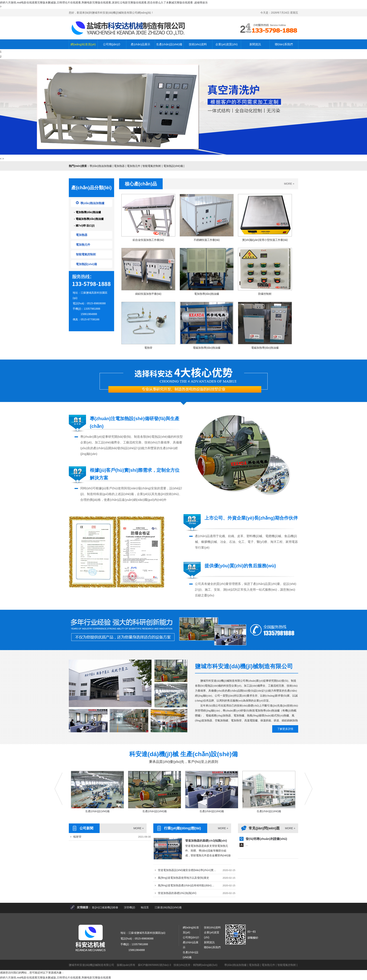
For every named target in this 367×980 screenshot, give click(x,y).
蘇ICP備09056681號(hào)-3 (155, 965)
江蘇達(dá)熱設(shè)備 (168, 907)
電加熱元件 (134, 166)
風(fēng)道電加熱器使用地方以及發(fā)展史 (183, 878)
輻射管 (77, 837)
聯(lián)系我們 (284, 44)
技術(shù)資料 (198, 44)
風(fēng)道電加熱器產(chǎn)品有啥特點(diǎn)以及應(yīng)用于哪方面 (187, 885)
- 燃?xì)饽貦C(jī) (84, 226)
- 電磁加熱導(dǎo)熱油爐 (89, 219)
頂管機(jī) (129, 907)
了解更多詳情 (285, 729)
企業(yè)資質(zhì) (227, 44)
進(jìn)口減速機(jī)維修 (105, 907)
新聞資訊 (255, 44)
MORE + (289, 184)
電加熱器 (119, 166)
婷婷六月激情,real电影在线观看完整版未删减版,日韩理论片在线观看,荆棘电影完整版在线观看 (56, 978)
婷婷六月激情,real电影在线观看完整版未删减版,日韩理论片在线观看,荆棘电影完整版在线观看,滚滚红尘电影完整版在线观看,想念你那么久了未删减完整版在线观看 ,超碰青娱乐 (104, 2)
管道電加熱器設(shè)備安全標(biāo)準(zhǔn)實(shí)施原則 (187, 870)
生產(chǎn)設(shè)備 (169, 44)
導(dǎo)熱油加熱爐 (101, 166)
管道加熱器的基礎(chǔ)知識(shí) (206, 841)
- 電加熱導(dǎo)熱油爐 (87, 212)
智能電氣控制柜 (152, 166)
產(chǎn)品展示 (140, 44)
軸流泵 (145, 907)
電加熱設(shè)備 (173, 166)
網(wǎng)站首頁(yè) (83, 44)
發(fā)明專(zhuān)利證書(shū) (266, 839)
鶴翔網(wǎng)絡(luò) (205, 965)
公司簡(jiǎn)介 (112, 44)
